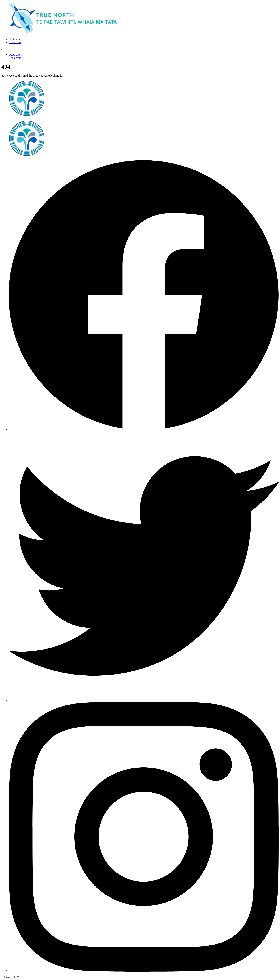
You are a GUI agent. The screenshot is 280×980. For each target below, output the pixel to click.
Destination (15, 39)
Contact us (15, 42)
